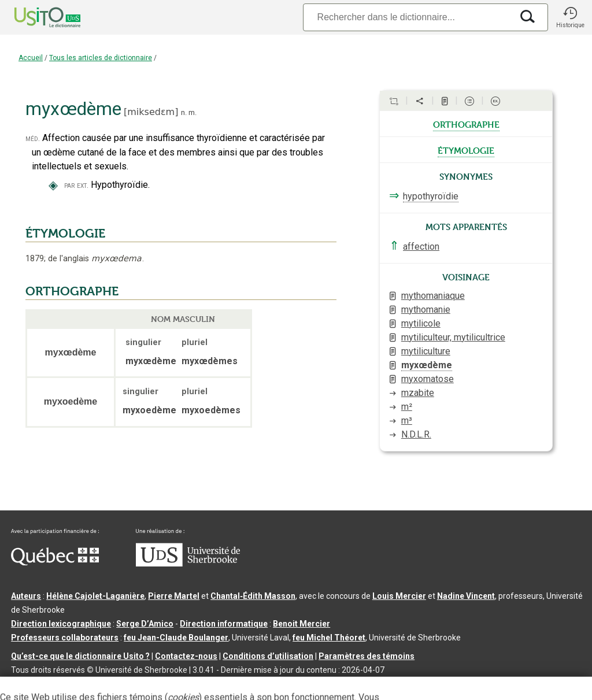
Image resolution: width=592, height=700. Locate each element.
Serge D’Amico (145, 624)
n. (184, 112)
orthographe (466, 124)
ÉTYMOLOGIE (65, 234)
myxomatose (428, 379)
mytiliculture (426, 351)
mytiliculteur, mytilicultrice (453, 337)
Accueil (31, 58)
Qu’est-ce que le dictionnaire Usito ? (80, 656)
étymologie (466, 150)
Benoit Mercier (301, 624)
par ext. (76, 185)
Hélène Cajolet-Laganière (95, 596)
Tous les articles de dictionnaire (101, 58)
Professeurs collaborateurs (65, 638)
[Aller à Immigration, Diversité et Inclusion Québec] (55, 562)
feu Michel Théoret (329, 638)
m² (407, 407)
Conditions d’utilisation (268, 656)
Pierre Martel (174, 596)
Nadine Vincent (466, 596)
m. (193, 112)
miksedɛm (151, 112)
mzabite (418, 393)
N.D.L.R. (416, 434)
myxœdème (427, 365)
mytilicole (421, 323)
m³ (407, 421)
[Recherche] (408, 17)
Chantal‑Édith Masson (253, 596)
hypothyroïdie (431, 196)
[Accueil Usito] (35, 17)
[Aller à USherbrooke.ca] (188, 564)
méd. (33, 138)
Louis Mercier (399, 596)
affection (421, 247)
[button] (570, 17)
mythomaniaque (433, 296)
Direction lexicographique (61, 624)
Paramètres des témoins (367, 656)
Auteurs (26, 596)
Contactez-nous (186, 656)
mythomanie (426, 310)
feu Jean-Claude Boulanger (176, 638)
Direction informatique (224, 624)
